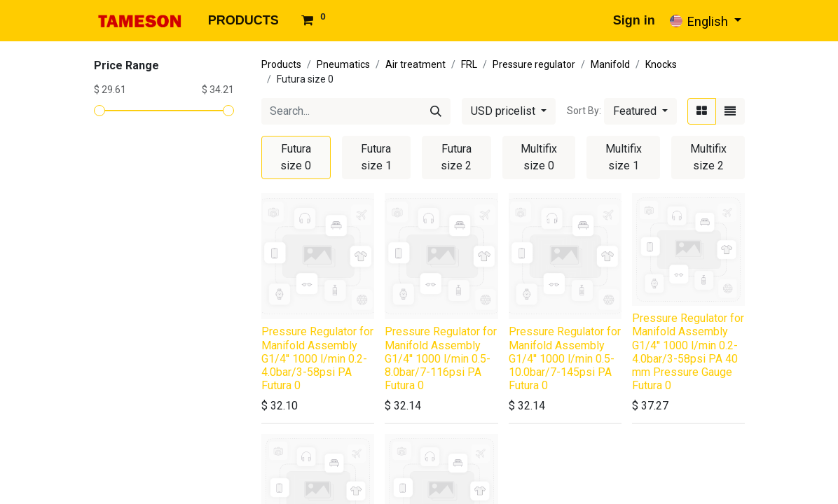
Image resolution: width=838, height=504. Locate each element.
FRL (469, 64)
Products (281, 64)
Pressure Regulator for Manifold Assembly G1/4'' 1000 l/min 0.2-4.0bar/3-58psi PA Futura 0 (317, 358)
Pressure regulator (534, 64)
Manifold (610, 64)
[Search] (436, 111)
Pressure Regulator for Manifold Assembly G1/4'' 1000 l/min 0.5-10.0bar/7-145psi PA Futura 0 (565, 358)
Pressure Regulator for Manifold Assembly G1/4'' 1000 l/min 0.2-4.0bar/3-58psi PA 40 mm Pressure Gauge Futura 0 (688, 352)
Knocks (661, 64)
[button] (640, 111)
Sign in (634, 20)
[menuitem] (243, 21)
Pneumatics (343, 64)
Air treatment (415, 64)
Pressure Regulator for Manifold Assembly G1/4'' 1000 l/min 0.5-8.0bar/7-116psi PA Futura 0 (441, 358)
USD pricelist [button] (504, 111)
